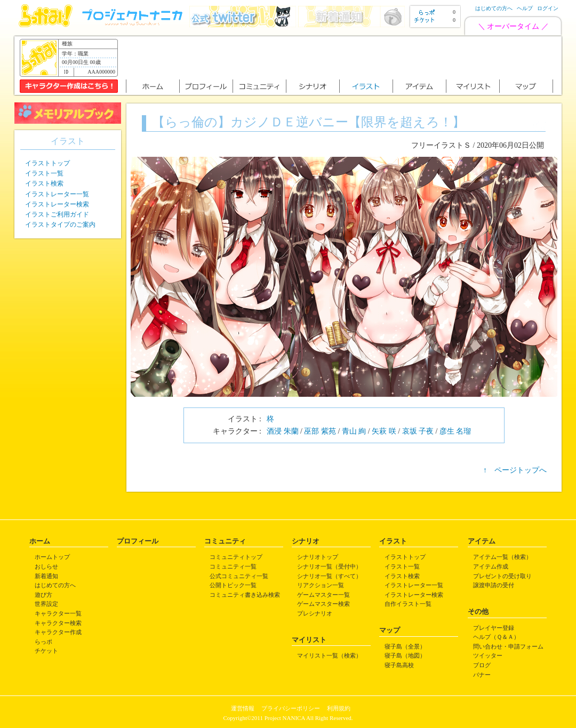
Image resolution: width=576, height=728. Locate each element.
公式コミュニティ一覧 (239, 576)
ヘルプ (525, 8)
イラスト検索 (44, 183)
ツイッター (488, 655)
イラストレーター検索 (57, 204)
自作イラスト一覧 (408, 604)
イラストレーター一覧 (57, 194)
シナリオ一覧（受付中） (329, 566)
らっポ (43, 642)
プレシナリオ (315, 613)
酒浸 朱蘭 (283, 431)
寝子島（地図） (405, 655)
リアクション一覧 (321, 585)
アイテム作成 (491, 566)
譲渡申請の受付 (494, 585)
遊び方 (43, 595)
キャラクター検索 (58, 623)
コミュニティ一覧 (233, 566)
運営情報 (243, 708)
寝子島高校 (399, 665)
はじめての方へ (494, 8)
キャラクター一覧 (58, 613)
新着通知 (46, 576)
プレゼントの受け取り (502, 576)
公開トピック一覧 (233, 585)
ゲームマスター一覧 (323, 595)
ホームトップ (52, 557)
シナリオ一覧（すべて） (329, 576)
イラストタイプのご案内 (60, 225)
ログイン (548, 8)
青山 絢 (354, 431)
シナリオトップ (318, 557)
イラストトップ (47, 163)
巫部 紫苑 (320, 431)
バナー (482, 675)
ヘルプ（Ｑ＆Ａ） (496, 637)
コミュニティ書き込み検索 (245, 595)
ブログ (482, 665)
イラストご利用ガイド (57, 214)
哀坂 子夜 (418, 431)
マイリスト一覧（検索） (329, 655)
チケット (46, 651)
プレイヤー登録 (494, 628)
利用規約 (339, 708)
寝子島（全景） (405, 646)
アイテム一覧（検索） (502, 557)
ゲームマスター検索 (323, 604)
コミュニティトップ (236, 557)
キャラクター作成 (58, 632)
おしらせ (46, 566)
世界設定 (46, 604)
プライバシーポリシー (291, 708)
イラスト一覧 (44, 173)
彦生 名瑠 (455, 431)
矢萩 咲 (384, 431)
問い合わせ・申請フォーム (508, 646)
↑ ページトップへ (515, 470)
